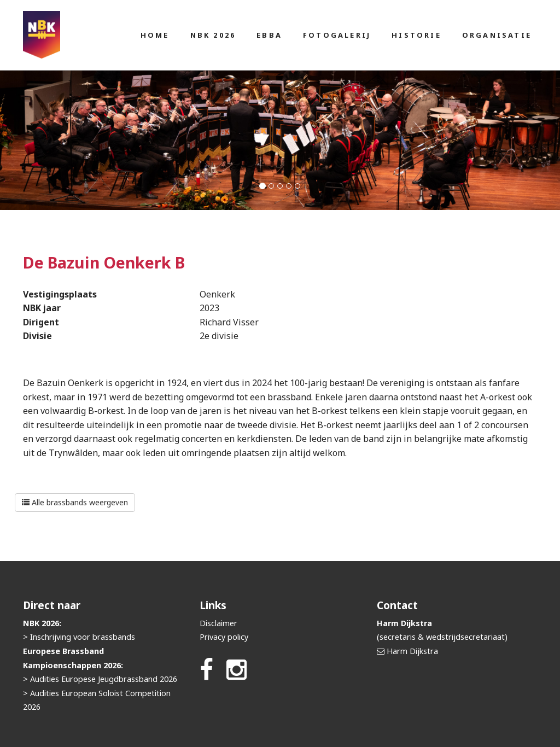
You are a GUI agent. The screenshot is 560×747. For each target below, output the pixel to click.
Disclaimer (218, 623)
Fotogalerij (337, 35)
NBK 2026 (213, 35)
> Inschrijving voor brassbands (79, 637)
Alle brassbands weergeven (75, 502)
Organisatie (497, 35)
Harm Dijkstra (412, 651)
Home (155, 35)
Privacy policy (224, 637)
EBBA (269, 35)
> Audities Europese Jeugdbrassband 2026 (100, 679)
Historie (416, 35)
